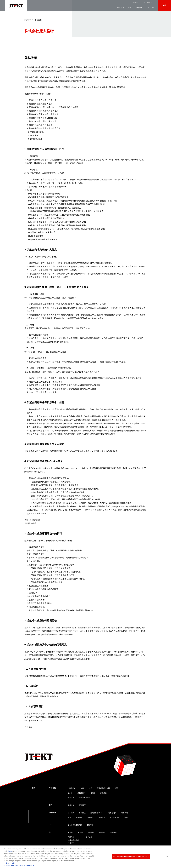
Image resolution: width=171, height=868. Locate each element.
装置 (116, 788)
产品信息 (121, 8)
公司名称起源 (112, 813)
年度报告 (71, 843)
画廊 (126, 817)
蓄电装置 (103, 793)
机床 (90, 788)
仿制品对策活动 (85, 798)
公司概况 (82, 813)
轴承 (82, 788)
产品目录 (71, 798)
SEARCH (136, 3)
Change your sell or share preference (19, 865)
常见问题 (89, 837)
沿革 (69, 817)
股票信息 (102, 832)
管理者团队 (125, 813)
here (10, 851)
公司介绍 (138, 8)
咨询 (165, 5)
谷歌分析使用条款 (32, 520)
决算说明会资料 (73, 840)
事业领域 (79, 817)
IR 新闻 (70, 832)
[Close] (167, 856)
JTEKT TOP (29, 20)
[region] (85, 857)
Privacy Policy (10, 863)
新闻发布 (71, 805)
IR (153, 8)
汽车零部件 (72, 788)
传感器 (93, 793)
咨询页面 (28, 727)
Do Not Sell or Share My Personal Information (131, 857)
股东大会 (114, 832)
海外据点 (102, 817)
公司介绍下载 (115, 817)
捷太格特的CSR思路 (75, 825)
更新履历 (82, 805)
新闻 (130, 8)
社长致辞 (71, 813)
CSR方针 (90, 825)
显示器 (70, 793)
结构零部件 (82, 793)
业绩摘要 (91, 832)
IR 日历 (80, 832)
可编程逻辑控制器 (103, 788)
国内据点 (90, 817)
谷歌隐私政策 (30, 523)
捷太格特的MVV (96, 813)
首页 (33, 788)
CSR (147, 8)
